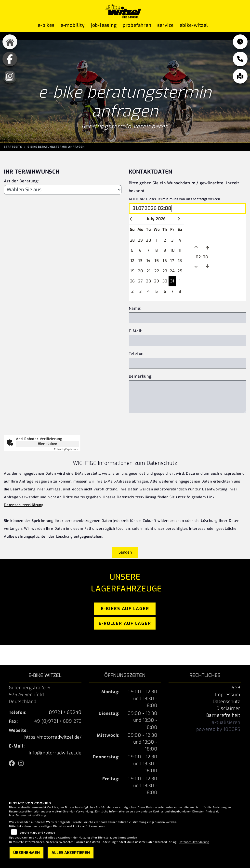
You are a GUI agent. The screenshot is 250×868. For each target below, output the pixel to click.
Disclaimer (228, 708)
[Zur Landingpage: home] (10, 42)
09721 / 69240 (65, 712)
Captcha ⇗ (66, 449)
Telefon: (137, 354)
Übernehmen (26, 853)
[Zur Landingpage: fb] (10, 59)
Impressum (228, 695)
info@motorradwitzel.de (55, 753)
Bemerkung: (141, 376)
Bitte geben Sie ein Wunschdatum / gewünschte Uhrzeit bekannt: (184, 187)
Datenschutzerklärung (24, 505)
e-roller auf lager (125, 623)
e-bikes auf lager (125, 609)
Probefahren (137, 25)
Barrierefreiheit (223, 715)
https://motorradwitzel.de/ (53, 737)
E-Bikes (46, 25)
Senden (125, 552)
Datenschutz (226, 702)
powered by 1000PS (218, 729)
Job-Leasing (104, 25)
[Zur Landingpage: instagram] (10, 76)
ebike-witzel (194, 25)
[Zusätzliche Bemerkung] (188, 397)
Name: (135, 308)
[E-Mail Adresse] (188, 340)
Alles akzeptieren (71, 853)
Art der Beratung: (21, 181)
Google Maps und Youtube (37, 833)
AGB (236, 688)
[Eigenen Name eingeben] (188, 318)
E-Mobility (73, 25)
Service (166, 25)
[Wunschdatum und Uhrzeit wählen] (188, 208)
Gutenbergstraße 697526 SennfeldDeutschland (30, 695)
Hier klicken (47, 444)
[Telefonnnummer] (188, 363)
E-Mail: (136, 331)
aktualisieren (226, 722)
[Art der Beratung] (63, 190)
